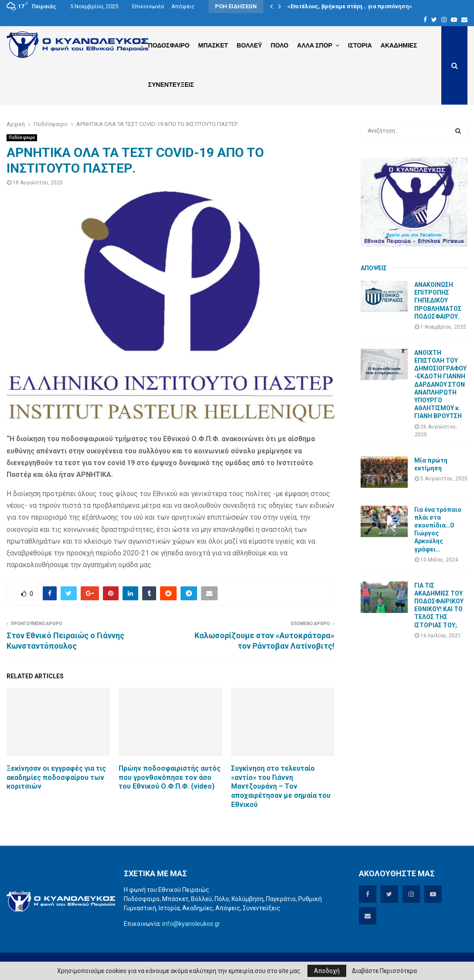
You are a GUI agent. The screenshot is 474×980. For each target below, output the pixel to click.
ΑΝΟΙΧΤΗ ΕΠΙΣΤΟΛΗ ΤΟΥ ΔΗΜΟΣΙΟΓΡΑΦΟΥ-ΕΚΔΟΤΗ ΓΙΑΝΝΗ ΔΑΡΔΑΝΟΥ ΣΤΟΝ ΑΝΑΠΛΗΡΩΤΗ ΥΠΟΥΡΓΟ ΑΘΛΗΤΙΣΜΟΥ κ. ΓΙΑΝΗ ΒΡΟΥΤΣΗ (440, 385)
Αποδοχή (327, 971)
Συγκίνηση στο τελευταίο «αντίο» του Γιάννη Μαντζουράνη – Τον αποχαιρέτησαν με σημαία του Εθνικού (281, 786)
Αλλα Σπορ (315, 45)
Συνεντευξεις (171, 85)
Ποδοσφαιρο (169, 45)
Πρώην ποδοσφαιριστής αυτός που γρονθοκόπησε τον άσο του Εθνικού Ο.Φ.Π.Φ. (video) (170, 778)
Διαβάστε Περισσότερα (384, 971)
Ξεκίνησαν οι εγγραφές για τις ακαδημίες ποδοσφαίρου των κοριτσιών (56, 778)
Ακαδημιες (399, 45)
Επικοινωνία (148, 6)
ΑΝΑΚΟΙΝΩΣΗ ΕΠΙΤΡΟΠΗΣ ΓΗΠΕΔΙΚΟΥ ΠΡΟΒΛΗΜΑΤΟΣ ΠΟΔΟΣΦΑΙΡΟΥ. (438, 301)
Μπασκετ (213, 45)
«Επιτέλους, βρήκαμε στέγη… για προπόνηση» (350, 6)
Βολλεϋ (249, 45)
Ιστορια (360, 45)
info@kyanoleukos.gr (191, 924)
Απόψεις (183, 6)
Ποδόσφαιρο (22, 138)
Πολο (280, 45)
